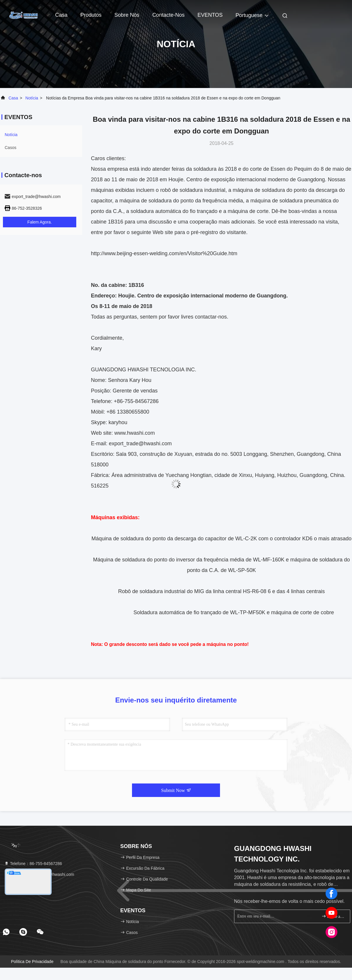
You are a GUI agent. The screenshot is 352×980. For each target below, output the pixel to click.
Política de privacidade (32, 962)
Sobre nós (127, 15)
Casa (61, 15)
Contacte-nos (168, 15)
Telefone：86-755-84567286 (33, 864)
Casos (11, 148)
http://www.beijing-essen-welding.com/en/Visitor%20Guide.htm (164, 253)
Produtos (91, 15)
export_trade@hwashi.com (140, 444)
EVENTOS (210, 15)
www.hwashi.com (135, 433)
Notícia (32, 98)
